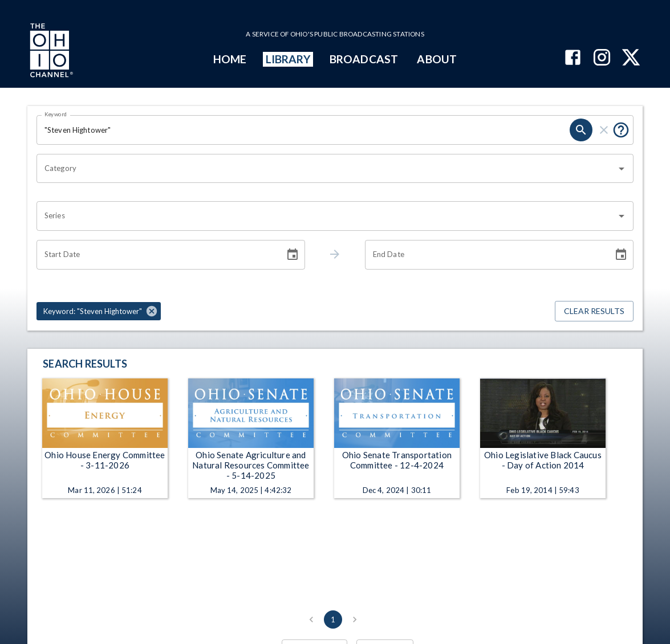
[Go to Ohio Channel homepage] (50, 52)
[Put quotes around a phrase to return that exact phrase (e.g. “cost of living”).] (621, 130)
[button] (99, 311)
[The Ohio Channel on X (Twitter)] (631, 58)
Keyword (56, 114)
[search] (581, 130)
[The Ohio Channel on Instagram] (602, 58)
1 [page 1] (333, 619)
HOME (230, 59)
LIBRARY (288, 59)
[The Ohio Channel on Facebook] (573, 58)
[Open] (622, 169)
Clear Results (594, 311)
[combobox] (326, 169)
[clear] (604, 130)
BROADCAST (364, 59)
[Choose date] (293, 255)
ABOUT (436, 59)
